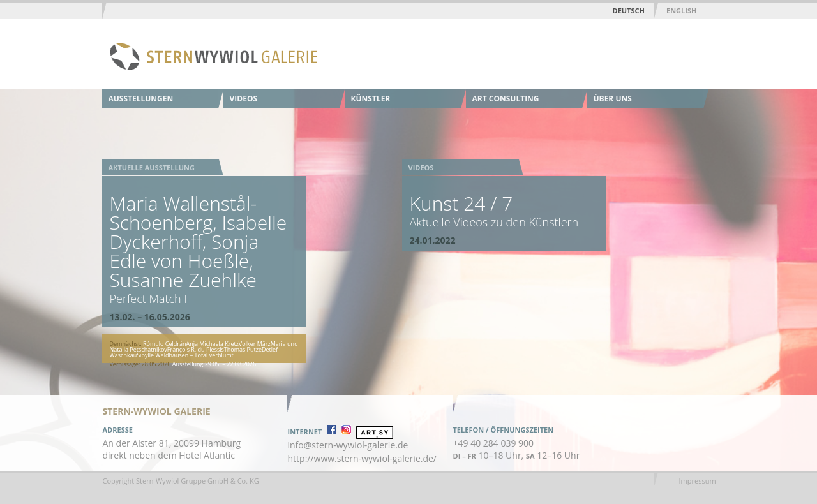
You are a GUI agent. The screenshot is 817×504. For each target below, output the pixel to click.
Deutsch (629, 11)
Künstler (371, 99)
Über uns (613, 99)
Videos (244, 99)
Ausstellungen (141, 99)
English (681, 11)
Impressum (698, 481)
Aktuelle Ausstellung (152, 167)
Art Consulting (506, 99)
